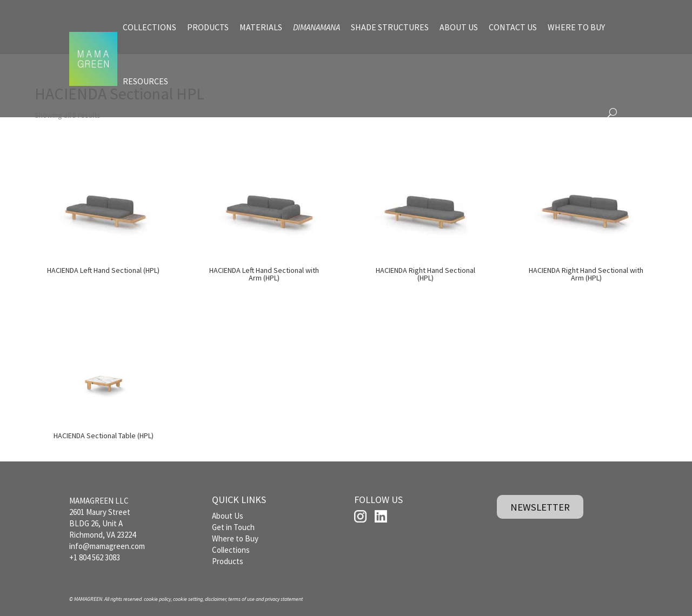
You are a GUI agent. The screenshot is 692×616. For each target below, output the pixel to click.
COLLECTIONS (149, 27)
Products (228, 561)
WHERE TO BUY (576, 27)
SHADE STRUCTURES (390, 27)
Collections (231, 550)
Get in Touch (233, 527)
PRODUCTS (208, 27)
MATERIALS (261, 27)
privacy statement (284, 599)
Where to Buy (235, 538)
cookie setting (188, 599)
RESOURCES (145, 81)
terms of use (241, 599)
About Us (228, 516)
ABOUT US (459, 27)
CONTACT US (513, 27)
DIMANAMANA (317, 27)
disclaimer (215, 599)
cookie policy (157, 599)
